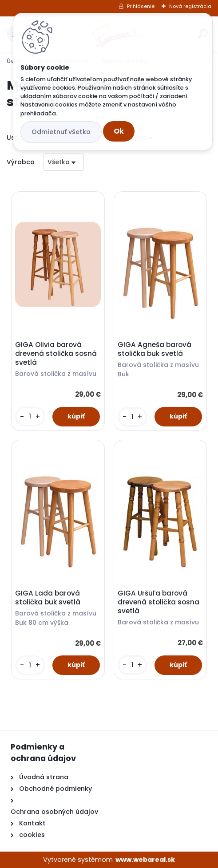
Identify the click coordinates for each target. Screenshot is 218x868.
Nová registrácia (190, 6)
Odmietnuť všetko (61, 132)
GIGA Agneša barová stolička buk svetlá (155, 349)
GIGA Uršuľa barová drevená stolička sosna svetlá (159, 602)
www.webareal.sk (145, 860)
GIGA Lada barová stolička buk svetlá (48, 598)
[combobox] (64, 162)
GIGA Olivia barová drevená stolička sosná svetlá (56, 354)
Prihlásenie (141, 6)
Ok (119, 131)
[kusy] (30, 416)
